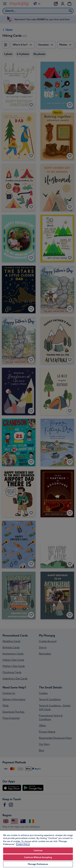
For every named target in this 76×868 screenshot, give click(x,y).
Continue (38, 851)
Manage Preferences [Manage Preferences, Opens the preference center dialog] (38, 864)
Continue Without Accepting (38, 857)
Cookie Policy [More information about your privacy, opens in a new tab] (23, 844)
